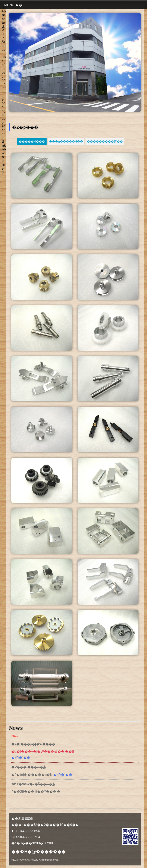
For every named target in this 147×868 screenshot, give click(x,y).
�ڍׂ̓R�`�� (21, 758)
